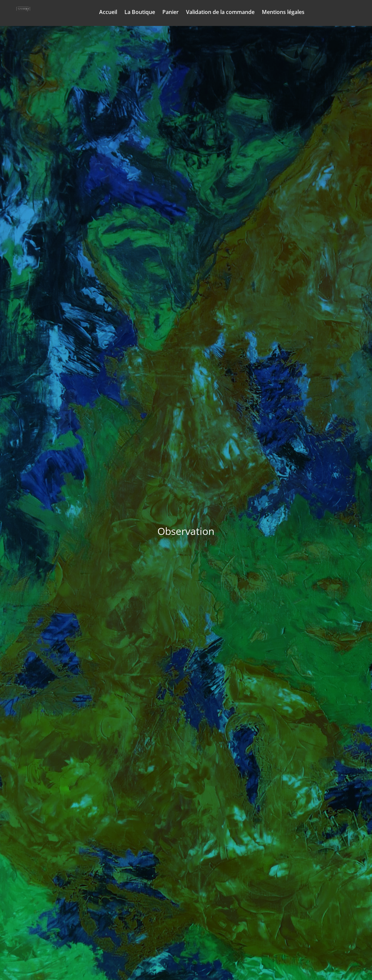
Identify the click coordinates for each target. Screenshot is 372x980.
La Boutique (140, 13)
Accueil (108, 13)
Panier (171, 13)
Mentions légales (283, 13)
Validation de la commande (220, 13)
